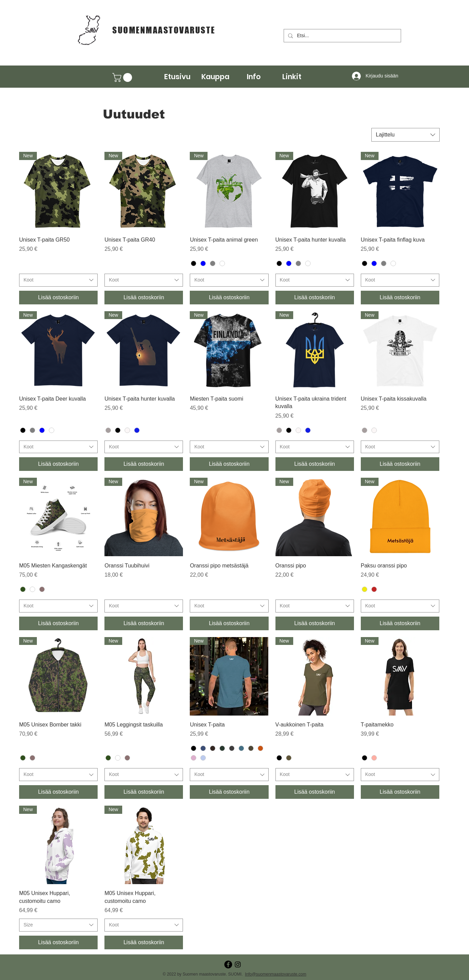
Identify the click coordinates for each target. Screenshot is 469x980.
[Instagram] (238, 964)
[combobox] (406, 135)
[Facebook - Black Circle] (228, 964)
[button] (215, 77)
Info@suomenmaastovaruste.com (276, 974)
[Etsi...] (342, 36)
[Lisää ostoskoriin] (58, 298)
